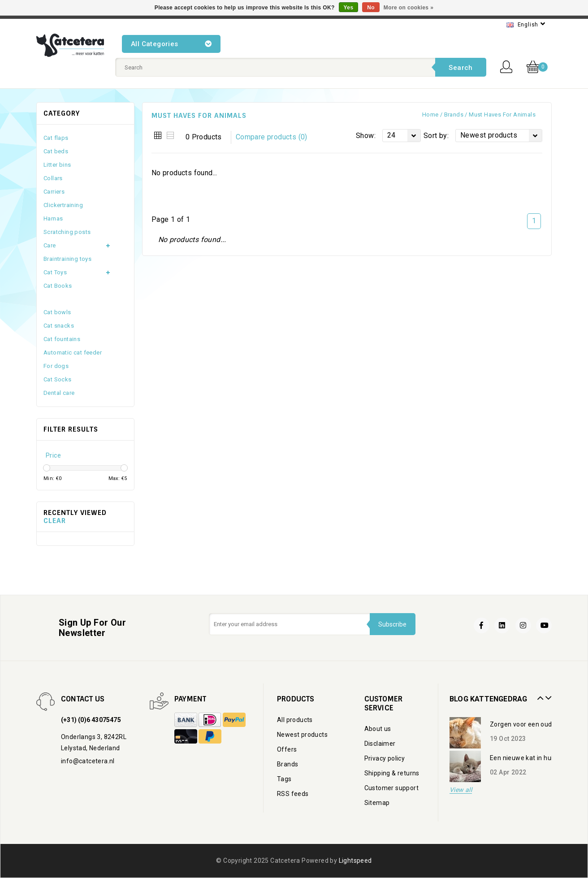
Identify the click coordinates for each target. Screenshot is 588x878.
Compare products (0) (272, 137)
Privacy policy (385, 758)
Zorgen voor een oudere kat (531, 724)
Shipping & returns (392, 773)
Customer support (391, 788)
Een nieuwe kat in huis (523, 758)
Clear (55, 521)
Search (460, 68)
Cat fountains (62, 339)
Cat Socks (58, 379)
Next (547, 695)
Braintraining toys (67, 259)
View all (461, 790)
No (371, 8)
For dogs (56, 366)
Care (50, 245)
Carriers (54, 192)
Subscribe (392, 624)
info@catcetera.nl (88, 761)
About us (378, 729)
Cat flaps (56, 138)
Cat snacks (59, 326)
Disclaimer (380, 744)
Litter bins (57, 165)
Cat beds (56, 151)
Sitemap (377, 803)
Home (430, 115)
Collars (53, 178)
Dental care (59, 393)
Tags (284, 779)
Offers (287, 749)
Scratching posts (67, 232)
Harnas (53, 218)
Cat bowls (57, 312)
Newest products (302, 735)
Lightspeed (355, 861)
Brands (454, 115)
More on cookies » (409, 8)
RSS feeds (293, 794)
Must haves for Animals (502, 115)
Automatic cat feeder (73, 352)
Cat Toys (55, 272)
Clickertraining (63, 205)
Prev (539, 695)
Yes (349, 8)
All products (295, 720)
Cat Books (58, 286)
